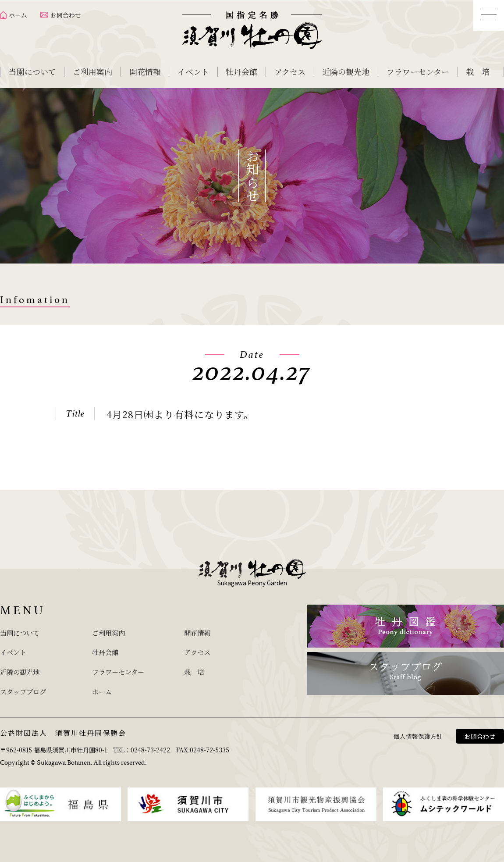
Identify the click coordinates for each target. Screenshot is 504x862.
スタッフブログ (28, 689)
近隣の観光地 (346, 71)
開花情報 (145, 71)
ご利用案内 (92, 71)
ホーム (18, 15)
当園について (32, 71)
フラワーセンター (418, 71)
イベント (193, 71)
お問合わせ (66, 15)
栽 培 (478, 71)
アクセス (290, 71)
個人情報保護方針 (418, 733)
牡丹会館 (241, 71)
